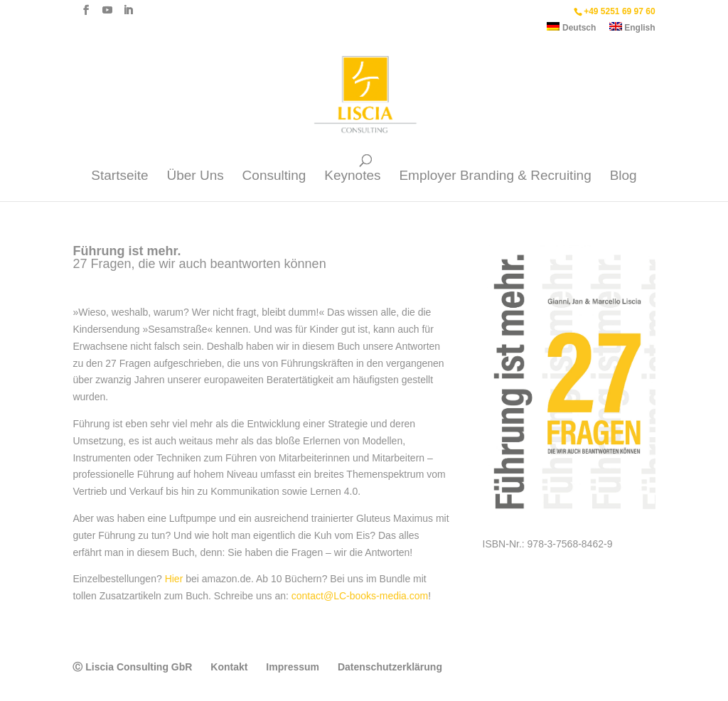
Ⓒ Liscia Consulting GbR (132, 667)
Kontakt (229, 667)
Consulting (274, 177)
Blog (623, 177)
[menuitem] (571, 30)
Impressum (293, 667)
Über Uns (195, 177)
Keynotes (352, 177)
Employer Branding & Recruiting (495, 177)
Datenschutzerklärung (390, 667)
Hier (174, 579)
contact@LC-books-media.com (360, 596)
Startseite (119, 177)
